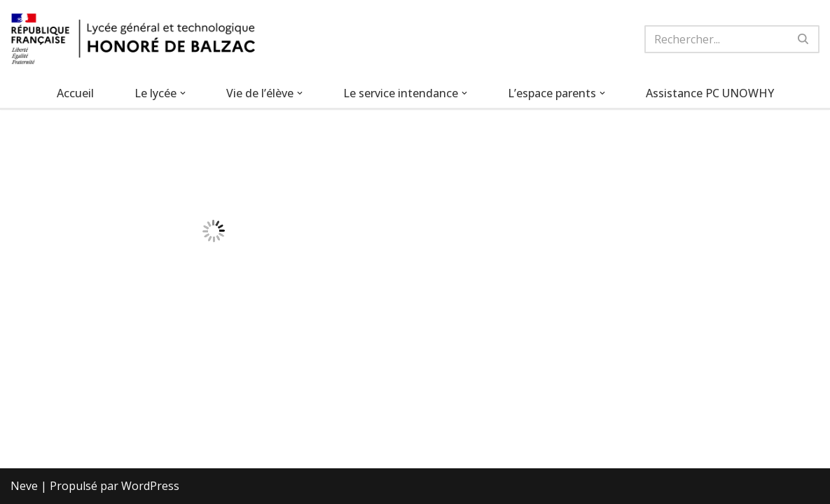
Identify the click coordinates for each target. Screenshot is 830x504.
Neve (24, 486)
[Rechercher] (716, 39)
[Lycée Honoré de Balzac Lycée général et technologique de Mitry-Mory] (133, 39)
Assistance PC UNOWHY (710, 93)
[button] (183, 93)
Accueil (75, 93)
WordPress (150, 486)
